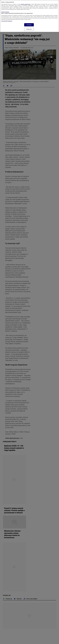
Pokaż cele (29, 29)
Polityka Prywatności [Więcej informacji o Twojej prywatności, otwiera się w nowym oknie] (5, 12)
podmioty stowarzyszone (26, 4)
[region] (29, 16)
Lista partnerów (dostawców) (7, 21)
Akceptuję (29, 25)
